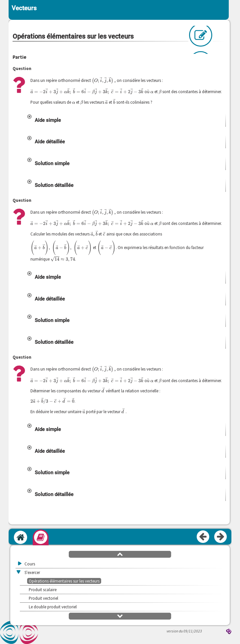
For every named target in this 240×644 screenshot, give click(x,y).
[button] (126, 125)
